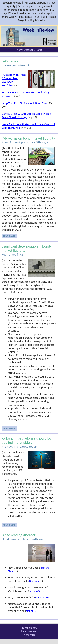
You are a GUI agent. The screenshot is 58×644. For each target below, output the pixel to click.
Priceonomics (43, 597)
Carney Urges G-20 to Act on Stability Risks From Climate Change (27, 115)
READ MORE (9, 236)
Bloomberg (36, 581)
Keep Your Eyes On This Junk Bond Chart (25, 103)
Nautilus (31, 611)
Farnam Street (37, 591)
